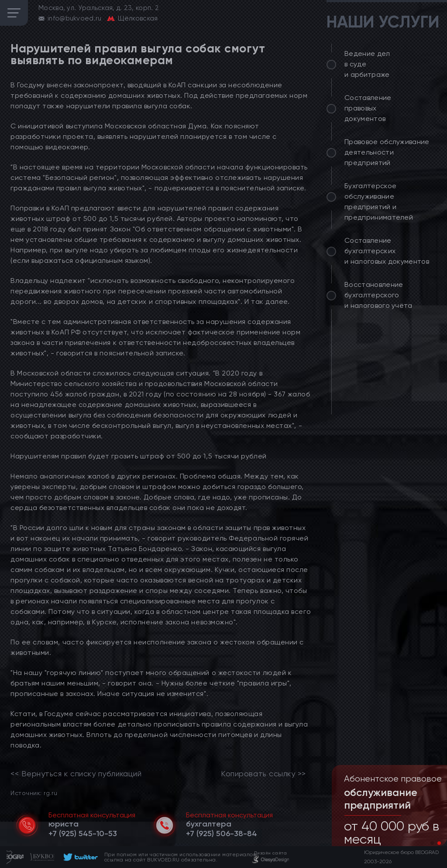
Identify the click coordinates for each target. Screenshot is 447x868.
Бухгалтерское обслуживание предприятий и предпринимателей (379, 201)
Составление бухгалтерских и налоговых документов (387, 251)
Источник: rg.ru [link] (34, 793)
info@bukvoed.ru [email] (75, 18)
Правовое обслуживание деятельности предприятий (387, 152)
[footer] (79, 857)
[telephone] (83, 834)
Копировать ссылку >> (263, 774)
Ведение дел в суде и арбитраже (367, 64)
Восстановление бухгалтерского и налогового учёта (378, 295)
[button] (432, 843)
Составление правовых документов (368, 108)
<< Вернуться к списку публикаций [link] (76, 774)
